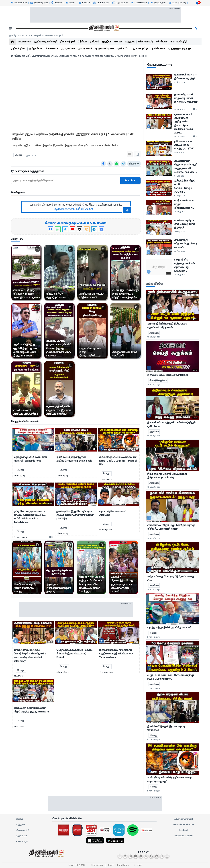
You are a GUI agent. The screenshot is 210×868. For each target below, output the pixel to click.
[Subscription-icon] (139, 3)
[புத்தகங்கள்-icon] (120, 3)
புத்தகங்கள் (21, 836)
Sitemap (138, 865)
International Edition (184, 836)
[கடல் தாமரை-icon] (177, 3)
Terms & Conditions (118, 865)
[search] (196, 29)
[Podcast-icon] (56, 3)
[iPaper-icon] (70, 3)
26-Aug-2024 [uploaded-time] (180, 212)
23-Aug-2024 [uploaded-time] (180, 231)
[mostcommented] (172, 305)
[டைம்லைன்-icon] (19, 3)
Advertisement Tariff (184, 819)
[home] (12, 42)
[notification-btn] (197, 3)
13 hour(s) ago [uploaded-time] (154, 337)
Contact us (97, 865)
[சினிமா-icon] (84, 3)
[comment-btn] (51, 537)
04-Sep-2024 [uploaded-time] (180, 176)
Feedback (184, 830)
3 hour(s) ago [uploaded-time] (154, 637)
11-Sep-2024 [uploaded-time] (179, 152)
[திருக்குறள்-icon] (158, 3)
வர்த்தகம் (20, 825)
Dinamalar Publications (184, 825)
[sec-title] (76, 171)
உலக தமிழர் (22, 841)
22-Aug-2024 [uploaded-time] (180, 251)
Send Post (130, 181)
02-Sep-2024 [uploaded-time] (180, 196)
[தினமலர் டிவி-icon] (39, 3)
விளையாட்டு (22, 830)
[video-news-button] (16, 448)
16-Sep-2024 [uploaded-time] (179, 82)
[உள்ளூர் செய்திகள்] (180, 49)
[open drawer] (11, 29)
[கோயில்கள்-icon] (101, 3)
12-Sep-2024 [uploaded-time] (179, 109)
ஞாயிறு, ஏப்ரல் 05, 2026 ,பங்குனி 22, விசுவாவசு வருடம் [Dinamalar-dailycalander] (36, 35)
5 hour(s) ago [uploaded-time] (154, 791)
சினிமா (20, 819)
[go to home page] (104, 29)
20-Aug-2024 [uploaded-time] (180, 275)
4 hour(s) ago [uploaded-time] (154, 739)
